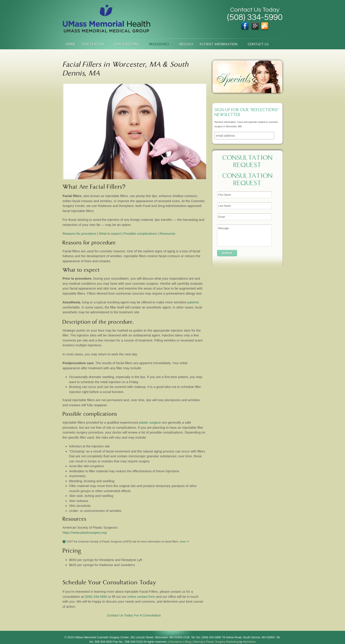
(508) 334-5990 (96, 597)
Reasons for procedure (79, 233)
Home (71, 45)
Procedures (159, 45)
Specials (186, 45)
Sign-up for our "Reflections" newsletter (247, 113)
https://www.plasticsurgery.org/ (85, 532)
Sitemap (198, 642)
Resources (167, 233)
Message (244, 235)
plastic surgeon (150, 422)
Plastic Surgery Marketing (222, 642)
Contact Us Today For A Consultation (134, 615)
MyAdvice (249, 642)
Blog (188, 642)
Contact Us (258, 45)
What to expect (110, 233)
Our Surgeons (126, 45)
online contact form (141, 597)
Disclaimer (176, 642)
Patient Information (219, 45)
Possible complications (140, 233)
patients (193, 302)
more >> (185, 542)
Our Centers (93, 45)
